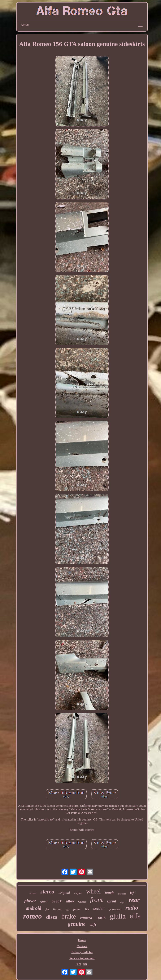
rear (134, 900)
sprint (111, 901)
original (64, 893)
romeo (33, 916)
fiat (47, 909)
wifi (93, 924)
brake (69, 916)
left (132, 893)
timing (57, 909)
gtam (44, 901)
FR (85, 964)
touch (109, 893)
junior (77, 909)
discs (51, 917)
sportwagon (115, 909)
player (30, 901)
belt (67, 910)
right (123, 902)
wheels (82, 902)
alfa (135, 916)
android (34, 908)
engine (78, 893)
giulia (118, 916)
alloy (70, 901)
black (57, 902)
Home (82, 940)
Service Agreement (82, 958)
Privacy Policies (82, 952)
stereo (47, 892)
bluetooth (122, 894)
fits (87, 909)
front (96, 900)
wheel (93, 891)
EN (79, 964)
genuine (77, 924)
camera (86, 918)
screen (33, 893)
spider (99, 908)
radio (132, 908)
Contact (82, 946)
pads (101, 917)
